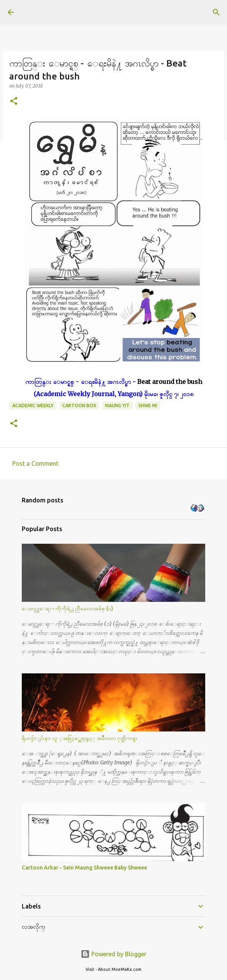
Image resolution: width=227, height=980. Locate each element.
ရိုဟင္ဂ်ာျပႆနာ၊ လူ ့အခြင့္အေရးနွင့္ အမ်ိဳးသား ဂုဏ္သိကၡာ (80, 738)
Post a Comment (35, 463)
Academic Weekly (33, 405)
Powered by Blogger (113, 954)
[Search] (216, 12)
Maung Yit (117, 405)
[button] (14, 102)
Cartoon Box (79, 405)
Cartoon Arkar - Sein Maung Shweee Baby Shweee (84, 868)
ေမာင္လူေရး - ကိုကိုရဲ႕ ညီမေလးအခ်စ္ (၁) (67, 608)
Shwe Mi (148, 405)
